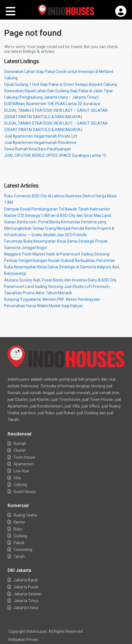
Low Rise (21, 471)
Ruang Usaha (25, 515)
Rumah (20, 444)
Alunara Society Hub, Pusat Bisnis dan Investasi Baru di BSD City (60, 280)
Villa (17, 478)
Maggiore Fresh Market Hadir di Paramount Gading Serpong (57, 254)
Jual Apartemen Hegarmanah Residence (40, 143)
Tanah (19, 557)
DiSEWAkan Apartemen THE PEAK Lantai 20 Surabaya (52, 104)
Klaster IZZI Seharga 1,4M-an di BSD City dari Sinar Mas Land (58, 216)
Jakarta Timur (26, 601)
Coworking (23, 550)
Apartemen (24, 464)
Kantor (19, 522)
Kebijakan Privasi (23, 640)
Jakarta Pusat (26, 587)
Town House (24, 457)
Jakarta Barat (26, 580)
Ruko (18, 529)
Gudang (20, 536)
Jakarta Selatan (28, 594)
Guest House (25, 492)
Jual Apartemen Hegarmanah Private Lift (41, 136)
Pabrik (19, 543)
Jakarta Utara (26, 608)
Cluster (20, 450)
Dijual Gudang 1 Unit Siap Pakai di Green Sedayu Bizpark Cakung (61, 84)
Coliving (20, 485)
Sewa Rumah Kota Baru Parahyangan (38, 149)
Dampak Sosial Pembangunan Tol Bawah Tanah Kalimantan (57, 209)
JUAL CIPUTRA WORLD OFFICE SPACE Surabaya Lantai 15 (55, 155)
